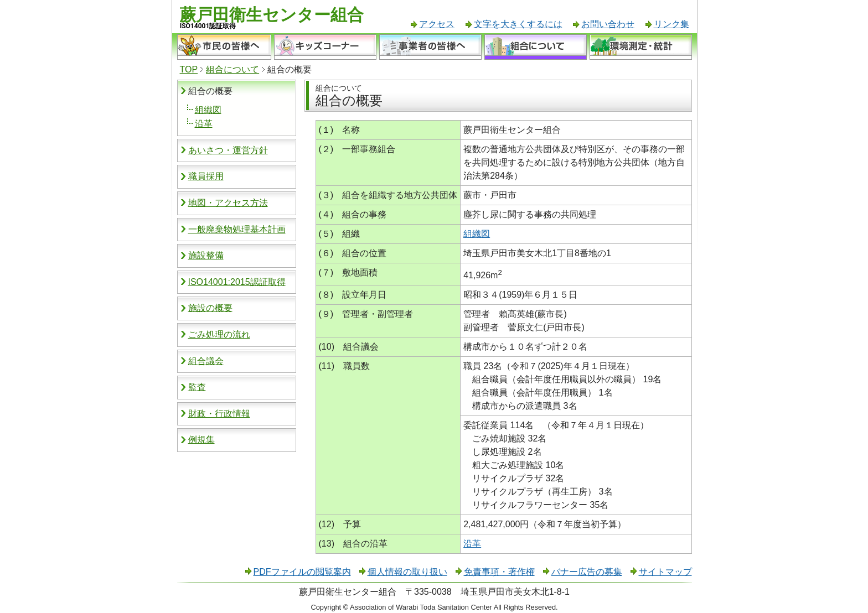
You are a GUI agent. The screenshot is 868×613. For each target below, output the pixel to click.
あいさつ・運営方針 (228, 150)
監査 (197, 387)
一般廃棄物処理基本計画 (237, 229)
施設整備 (206, 255)
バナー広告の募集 (587, 572)
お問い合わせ (608, 24)
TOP (189, 69)
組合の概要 (210, 91)
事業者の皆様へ (430, 47)
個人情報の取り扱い (407, 572)
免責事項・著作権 (499, 572)
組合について (536, 47)
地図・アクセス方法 (228, 203)
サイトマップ (665, 572)
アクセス (437, 24)
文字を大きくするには (518, 24)
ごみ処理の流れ (219, 334)
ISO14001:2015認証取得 (237, 282)
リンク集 (671, 24)
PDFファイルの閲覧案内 (302, 572)
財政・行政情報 (219, 414)
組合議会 (206, 361)
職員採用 (206, 176)
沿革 (204, 124)
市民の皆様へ (224, 47)
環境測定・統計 (641, 47)
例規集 (201, 440)
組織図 (208, 110)
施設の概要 (210, 308)
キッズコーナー (325, 47)
